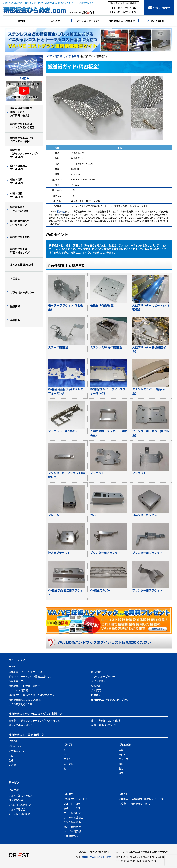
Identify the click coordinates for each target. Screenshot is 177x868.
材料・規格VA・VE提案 (104, 725)
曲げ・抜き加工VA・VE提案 (106, 720)
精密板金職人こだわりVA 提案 (19, 209)
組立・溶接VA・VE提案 (21, 725)
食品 (11, 760)
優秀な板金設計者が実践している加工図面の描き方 (21, 112)
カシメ (122, 754)
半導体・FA (15, 746)
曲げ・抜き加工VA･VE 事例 (19, 167)
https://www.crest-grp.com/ (96, 857)
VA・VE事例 (155, 21)
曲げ (121, 768)
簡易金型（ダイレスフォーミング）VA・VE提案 (34, 720)
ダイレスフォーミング (88, 21)
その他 (12, 765)
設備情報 (15, 306)
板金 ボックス (72, 808)
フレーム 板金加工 (73, 817)
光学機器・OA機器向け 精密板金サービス (141, 799)
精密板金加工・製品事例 (122, 21)
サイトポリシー (99, 681)
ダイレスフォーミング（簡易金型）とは (30, 676)
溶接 (121, 764)
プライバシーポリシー (22, 292)
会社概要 (15, 320)
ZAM (66, 754)
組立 (121, 773)
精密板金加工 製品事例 (24, 735)
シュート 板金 (72, 804)
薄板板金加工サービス (76, 799)
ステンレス (70, 764)
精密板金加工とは (20, 237)
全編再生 (24, 78)
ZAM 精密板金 (16, 800)
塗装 (121, 750)
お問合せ (15, 278)
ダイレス (123, 759)
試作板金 (55, 21)
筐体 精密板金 (71, 836)
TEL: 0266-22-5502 (123, 8)
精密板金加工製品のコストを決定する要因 (22, 125)
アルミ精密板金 (17, 809)
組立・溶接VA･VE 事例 (17, 181)
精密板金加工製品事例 (67, 56)
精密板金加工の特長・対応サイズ (20, 251)
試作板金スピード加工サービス (25, 672)
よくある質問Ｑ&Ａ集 (22, 265)
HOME (22, 21)
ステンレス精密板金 (19, 690)
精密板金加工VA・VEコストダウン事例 (22, 139)
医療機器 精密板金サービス (134, 804)
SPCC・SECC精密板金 (21, 805)
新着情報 (96, 672)
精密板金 (61, 212)
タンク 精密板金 (72, 822)
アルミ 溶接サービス (21, 795)
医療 (11, 756)
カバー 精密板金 (72, 827)
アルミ (67, 759)
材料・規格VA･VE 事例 (17, 195)
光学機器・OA (16, 751)
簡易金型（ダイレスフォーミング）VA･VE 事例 (25, 153)
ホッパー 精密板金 (73, 831)
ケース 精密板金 (72, 813)
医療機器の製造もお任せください (20, 223)
